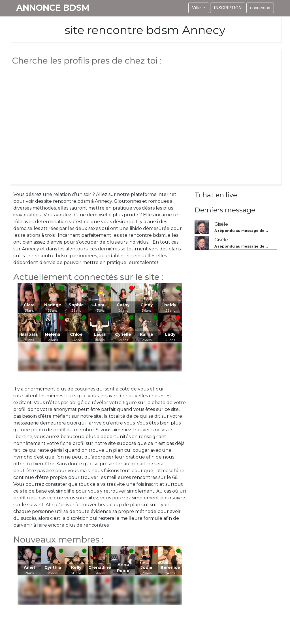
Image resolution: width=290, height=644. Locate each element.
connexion (260, 8)
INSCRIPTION (228, 8)
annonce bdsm (53, 8)
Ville (197, 8)
